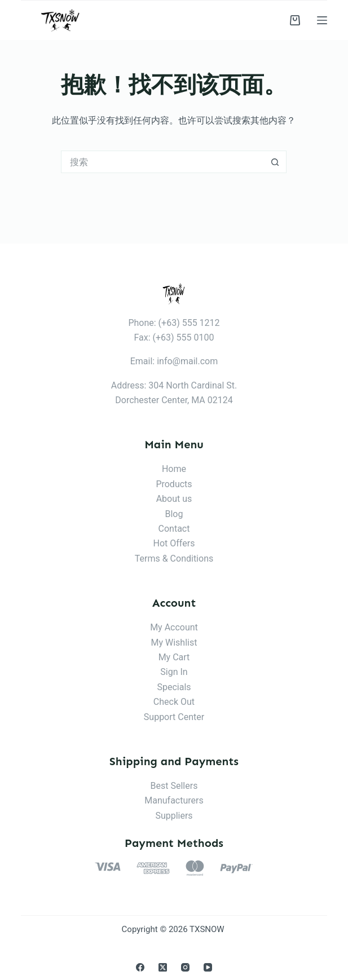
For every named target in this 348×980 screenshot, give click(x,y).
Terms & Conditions (174, 559)
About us (174, 499)
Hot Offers (174, 543)
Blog (174, 514)
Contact (174, 529)
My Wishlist (174, 643)
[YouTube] (208, 967)
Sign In (174, 672)
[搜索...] (162, 162)
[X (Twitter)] (163, 967)
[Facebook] (140, 967)
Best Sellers (174, 786)
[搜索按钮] (275, 162)
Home (174, 469)
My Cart (174, 657)
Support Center (174, 717)
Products (174, 484)
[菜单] (322, 20)
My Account (174, 627)
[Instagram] (185, 967)
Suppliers (174, 816)
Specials (174, 687)
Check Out (174, 702)
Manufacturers (174, 800)
